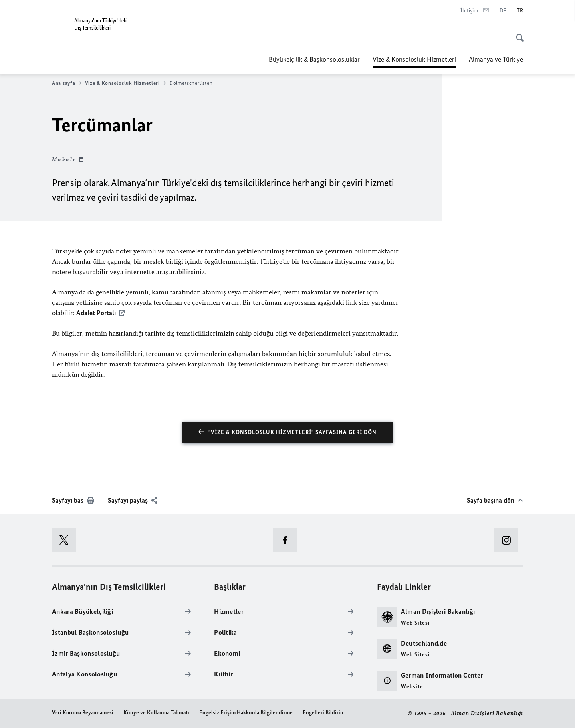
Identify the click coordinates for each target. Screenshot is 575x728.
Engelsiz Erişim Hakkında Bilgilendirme (246, 713)
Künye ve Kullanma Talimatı (156, 713)
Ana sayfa (67, 83)
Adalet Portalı (96, 313)
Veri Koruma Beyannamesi (83, 713)
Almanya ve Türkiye (496, 59)
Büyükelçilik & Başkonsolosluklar (314, 59)
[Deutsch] (503, 11)
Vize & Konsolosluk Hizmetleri (414, 57)
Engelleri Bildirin (323, 713)
